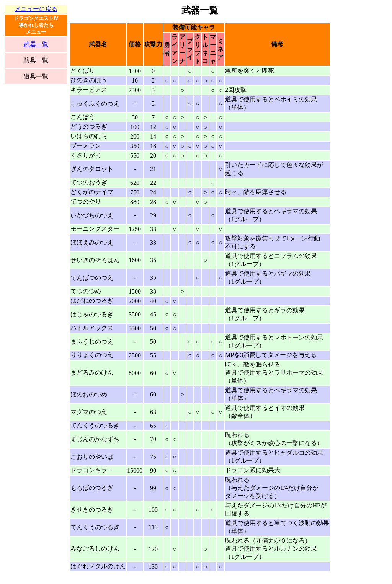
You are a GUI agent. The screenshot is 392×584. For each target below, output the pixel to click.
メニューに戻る (36, 9)
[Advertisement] (36, 216)
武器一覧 (36, 44)
